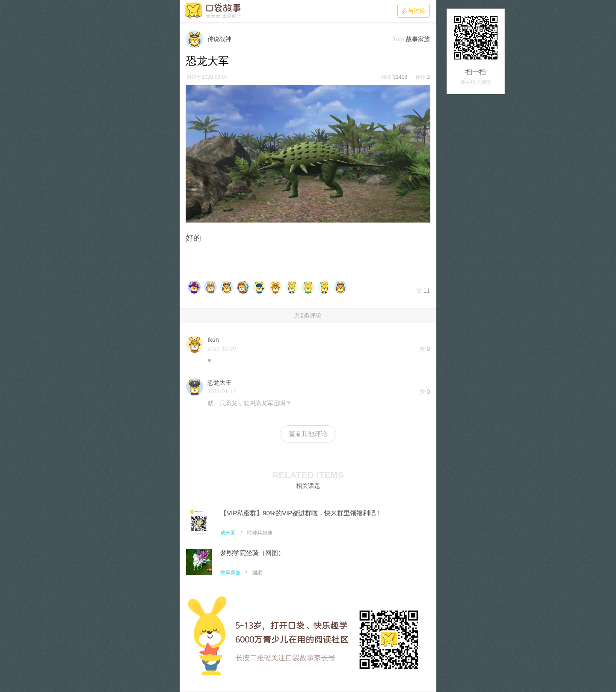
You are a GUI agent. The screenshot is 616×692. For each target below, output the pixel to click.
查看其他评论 (308, 434)
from (398, 39)
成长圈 (228, 533)
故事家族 (231, 573)
